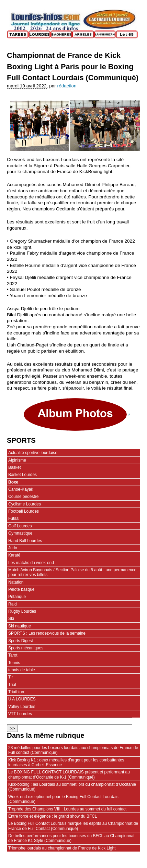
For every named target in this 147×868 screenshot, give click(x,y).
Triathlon (16, 692)
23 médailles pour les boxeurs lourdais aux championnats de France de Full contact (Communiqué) (73, 750)
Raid (13, 604)
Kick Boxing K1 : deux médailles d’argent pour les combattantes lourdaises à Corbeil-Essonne (66, 762)
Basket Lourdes (22, 475)
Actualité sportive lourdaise (33, 453)
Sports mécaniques (26, 648)
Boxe (13, 482)
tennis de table (22, 670)
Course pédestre (23, 497)
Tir (11, 677)
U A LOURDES (22, 699)
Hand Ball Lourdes (25, 541)
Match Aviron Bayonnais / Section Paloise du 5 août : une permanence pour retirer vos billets (72, 572)
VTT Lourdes (20, 714)
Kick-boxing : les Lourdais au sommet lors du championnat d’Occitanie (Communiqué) (72, 787)
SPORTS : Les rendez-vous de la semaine (47, 633)
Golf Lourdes (20, 526)
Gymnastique (20, 533)
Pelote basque (21, 589)
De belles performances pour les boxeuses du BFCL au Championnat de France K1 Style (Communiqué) (71, 838)
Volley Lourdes (22, 707)
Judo (13, 548)
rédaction (67, 86)
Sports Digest (21, 641)
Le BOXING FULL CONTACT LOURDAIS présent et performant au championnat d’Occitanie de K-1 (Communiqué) (69, 774)
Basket (15, 467)
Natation (16, 582)
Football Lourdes (24, 511)
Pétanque (17, 597)
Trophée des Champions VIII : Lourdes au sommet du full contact (67, 809)
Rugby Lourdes (22, 611)
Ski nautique (20, 626)
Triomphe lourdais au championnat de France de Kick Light (62, 848)
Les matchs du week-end (31, 563)
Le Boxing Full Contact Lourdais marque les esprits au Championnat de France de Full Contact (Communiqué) (73, 826)
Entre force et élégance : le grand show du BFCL (53, 816)
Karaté (14, 555)
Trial (12, 685)
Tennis (14, 663)
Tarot (13, 655)
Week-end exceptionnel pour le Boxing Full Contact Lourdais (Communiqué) (63, 799)
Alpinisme (17, 460)
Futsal (14, 518)
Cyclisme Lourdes (25, 504)
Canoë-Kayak (21, 489)
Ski (11, 619)
